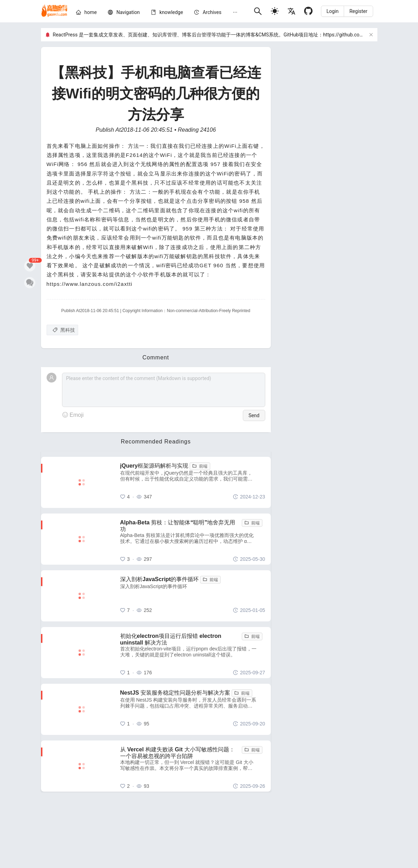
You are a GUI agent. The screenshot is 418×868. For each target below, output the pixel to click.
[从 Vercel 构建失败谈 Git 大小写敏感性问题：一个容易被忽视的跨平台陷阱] (193, 766)
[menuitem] (86, 13)
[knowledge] (171, 12)
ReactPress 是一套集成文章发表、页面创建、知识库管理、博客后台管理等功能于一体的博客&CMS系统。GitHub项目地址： (188, 35)
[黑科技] (62, 330)
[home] (54, 11)
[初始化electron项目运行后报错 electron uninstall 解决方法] (193, 653)
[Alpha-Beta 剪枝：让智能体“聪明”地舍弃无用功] (193, 539)
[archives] (212, 12)
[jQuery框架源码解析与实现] (193, 482)
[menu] (162, 13)
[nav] (128, 12)
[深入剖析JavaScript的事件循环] (193, 596)
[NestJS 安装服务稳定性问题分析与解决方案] (193, 709)
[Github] (308, 11)
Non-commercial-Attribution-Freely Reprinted (208, 311)
